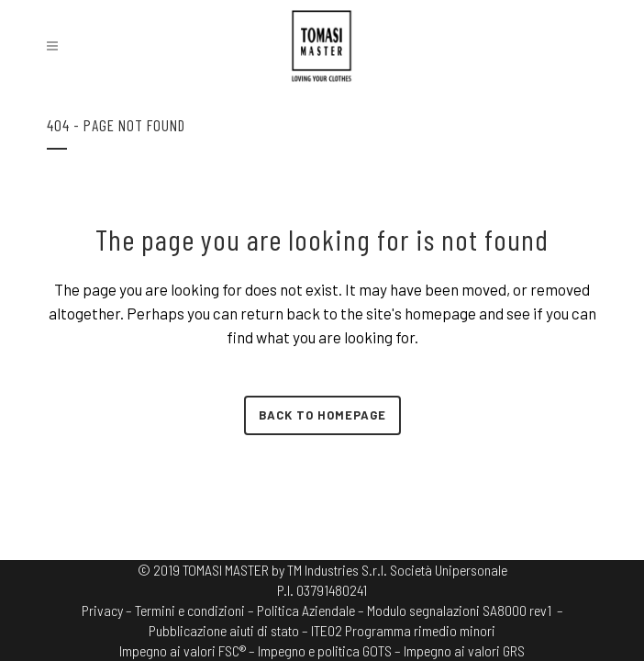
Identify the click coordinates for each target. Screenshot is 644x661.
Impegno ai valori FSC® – (189, 650)
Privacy (102, 610)
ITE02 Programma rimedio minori (403, 630)
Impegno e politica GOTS (325, 650)
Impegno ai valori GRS (464, 650)
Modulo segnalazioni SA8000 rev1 (459, 610)
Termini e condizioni (190, 610)
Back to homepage (322, 415)
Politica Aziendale (306, 610)
